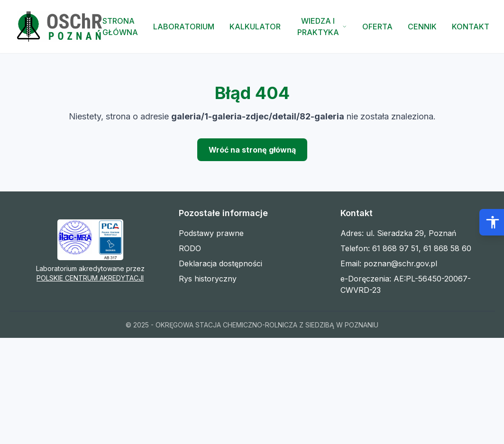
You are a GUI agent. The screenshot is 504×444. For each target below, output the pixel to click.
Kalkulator (255, 27)
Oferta (377, 27)
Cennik (422, 27)
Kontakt (471, 27)
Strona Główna (120, 27)
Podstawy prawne (211, 233)
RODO (190, 248)
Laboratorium (184, 27)
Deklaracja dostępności (220, 263)
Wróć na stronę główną (252, 150)
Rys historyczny (208, 279)
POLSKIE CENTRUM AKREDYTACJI (90, 278)
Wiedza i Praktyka (322, 27)
